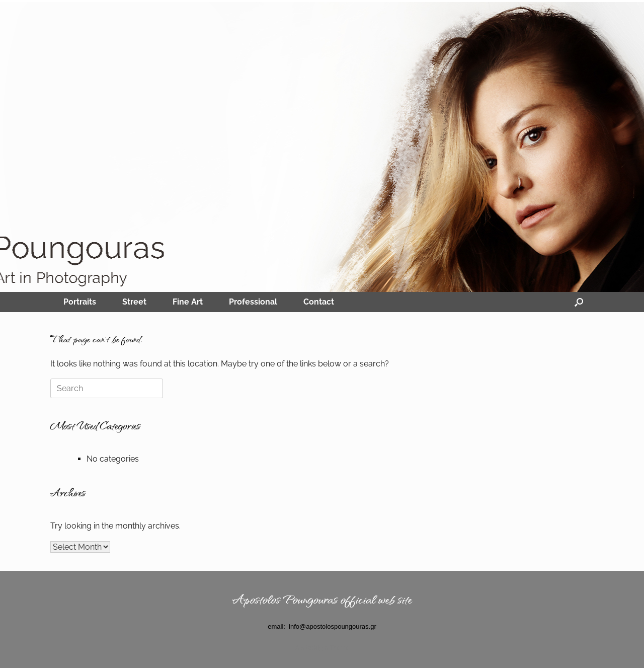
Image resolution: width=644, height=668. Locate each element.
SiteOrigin (314, 648)
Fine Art (188, 302)
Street (134, 302)
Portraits (80, 302)
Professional (253, 302)
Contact (319, 302)
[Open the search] (579, 302)
